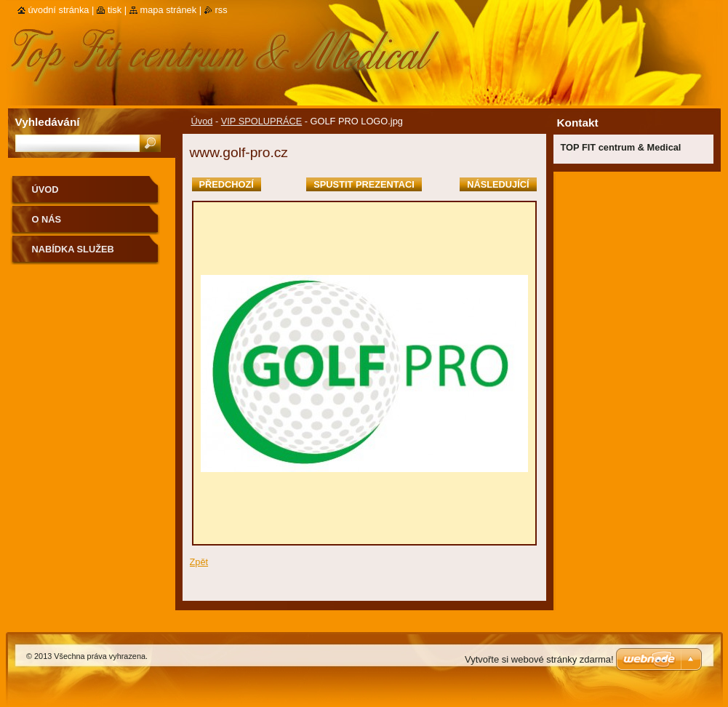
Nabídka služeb (73, 249)
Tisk (115, 10)
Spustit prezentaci (364, 184)
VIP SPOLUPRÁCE (261, 121)
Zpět (199, 562)
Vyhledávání (48, 122)
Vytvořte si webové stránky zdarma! (539, 659)
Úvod (202, 121)
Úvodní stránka (59, 10)
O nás (47, 219)
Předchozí (227, 184)
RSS (221, 10)
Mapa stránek (169, 10)
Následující (498, 184)
